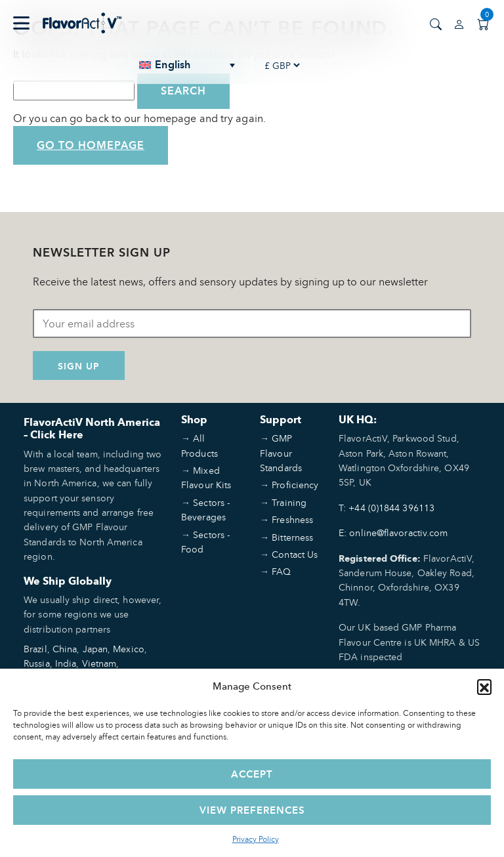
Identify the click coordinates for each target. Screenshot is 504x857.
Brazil (35, 649)
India (66, 663)
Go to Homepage (91, 145)
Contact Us (295, 554)
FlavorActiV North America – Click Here (92, 428)
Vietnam (99, 663)
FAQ (281, 571)
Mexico (129, 649)
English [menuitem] (173, 65)
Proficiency (295, 485)
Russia (37, 663)
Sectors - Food (205, 542)
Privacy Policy (256, 839)
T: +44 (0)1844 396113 (387, 508)
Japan (95, 649)
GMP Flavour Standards (281, 453)
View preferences (252, 810)
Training (289, 502)
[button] (484, 686)
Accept (252, 774)
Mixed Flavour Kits (206, 477)
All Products (199, 445)
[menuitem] (188, 65)
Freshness (292, 519)
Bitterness (292, 537)
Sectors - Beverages (205, 510)
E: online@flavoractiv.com (393, 533)
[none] (188, 65)
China (65, 649)
